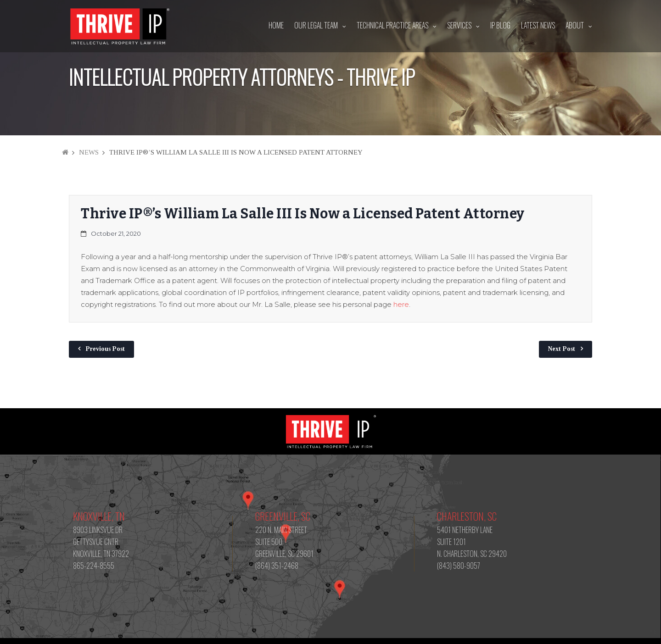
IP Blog (500, 25)
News (89, 152)
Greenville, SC (283, 516)
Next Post (562, 349)
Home (276, 25)
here (401, 304)
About (575, 25)
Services (459, 25)
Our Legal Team (316, 25)
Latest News (538, 25)
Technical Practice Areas (392, 25)
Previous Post (105, 349)
